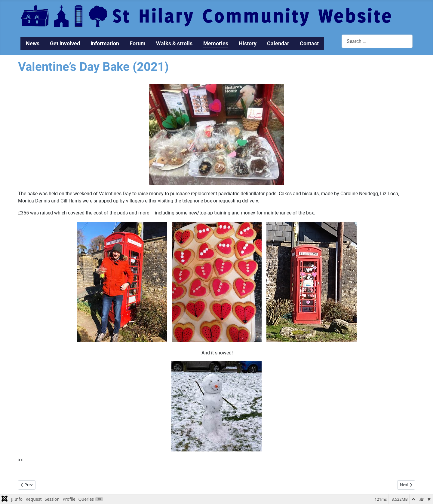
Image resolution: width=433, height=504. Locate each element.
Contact (309, 44)
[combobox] (377, 41)
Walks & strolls (174, 44)
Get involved (65, 44)
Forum (138, 44)
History (248, 44)
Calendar (278, 44)
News (33, 44)
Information (105, 44)
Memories (216, 44)
